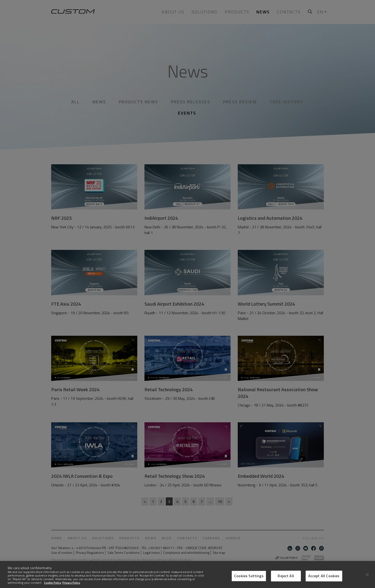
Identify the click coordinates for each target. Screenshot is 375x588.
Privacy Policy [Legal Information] (71, 585)
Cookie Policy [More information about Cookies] (53, 585)
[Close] (367, 577)
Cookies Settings (249, 579)
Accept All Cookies (324, 579)
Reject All (286, 579)
